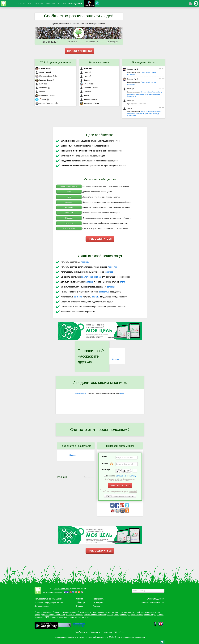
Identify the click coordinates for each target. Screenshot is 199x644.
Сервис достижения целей (65, 612)
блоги (122, 282)
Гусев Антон (87, 84)
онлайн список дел (58, 617)
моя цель (103, 612)
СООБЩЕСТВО (75, 4)
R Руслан (41, 88)
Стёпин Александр (45, 103)
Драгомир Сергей (131, 69)
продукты (85, 262)
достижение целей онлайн (53, 615)
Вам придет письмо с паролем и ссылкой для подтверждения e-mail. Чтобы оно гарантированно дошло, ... (120, 491)
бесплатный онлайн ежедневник (99, 615)
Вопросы (69, 207)
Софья (85, 80)
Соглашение (121, 476)
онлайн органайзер (74, 615)
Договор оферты (42, 606)
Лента (69, 192)
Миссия (79, 599)
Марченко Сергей (45, 76)
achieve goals (91, 612)
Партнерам (98, 602)
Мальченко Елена (89, 103)
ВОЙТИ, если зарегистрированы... (120, 496)
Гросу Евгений (43, 72)
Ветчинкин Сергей (45, 95)
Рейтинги (69, 213)
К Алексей (42, 68)
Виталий (85, 72)
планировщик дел (122, 615)
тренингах (112, 267)
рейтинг (122, 393)
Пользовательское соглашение (49, 599)
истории (90, 282)
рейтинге (78, 297)
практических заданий (91, 277)
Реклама (96, 606)
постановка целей (132, 612)
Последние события (144, 62)
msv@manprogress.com (53, 592)
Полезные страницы (69, 186)
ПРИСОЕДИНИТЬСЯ (79, 51)
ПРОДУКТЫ (50, 4)
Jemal (84, 95)
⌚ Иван (41, 99)
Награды (69, 218)
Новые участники (99, 62)
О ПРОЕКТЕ (21, 4)
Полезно (116, 359)
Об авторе (81, 602)
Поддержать (98, 599)
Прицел (81, 612)
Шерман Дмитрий (45, 80)
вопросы (111, 287)
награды (95, 297)
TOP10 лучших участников (55, 62)
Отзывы (80, 606)
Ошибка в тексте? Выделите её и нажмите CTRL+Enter (100, 632)
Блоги (69, 197)
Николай (85, 76)
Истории (69, 202)
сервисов (109, 272)
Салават (85, 92)
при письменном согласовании (131, 637)
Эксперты (69, 223)
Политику (132, 476)
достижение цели (115, 612)
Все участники (69, 228)
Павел (40, 92)
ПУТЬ (31, 4)
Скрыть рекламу (89, 477)
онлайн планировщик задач (144, 615)
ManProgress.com (62, 589)
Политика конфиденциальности (49, 602)
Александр (86, 68)
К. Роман (41, 84)
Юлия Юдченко (88, 99)
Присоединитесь (81, 393)
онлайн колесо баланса (78, 617)
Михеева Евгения (89, 88)
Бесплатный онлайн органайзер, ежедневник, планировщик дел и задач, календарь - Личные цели (144, 94)
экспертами (104, 292)
